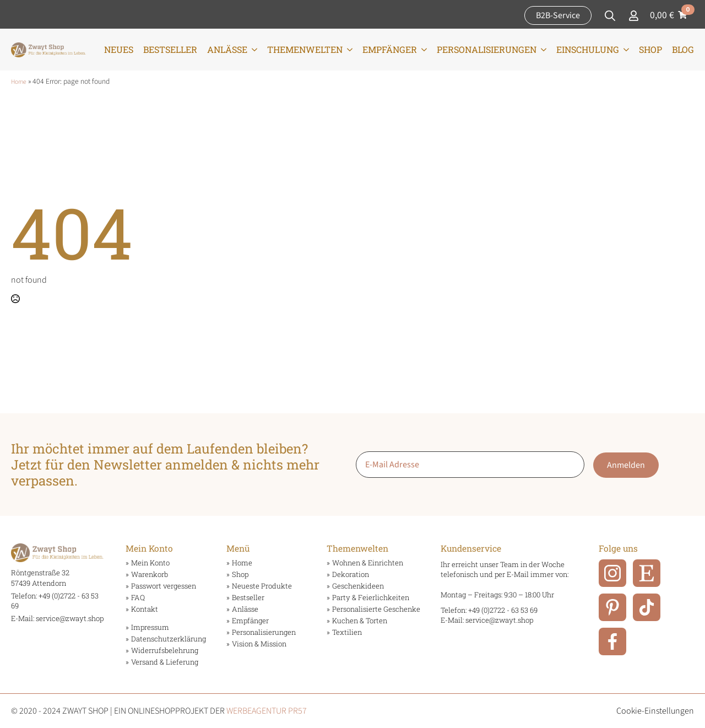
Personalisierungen (487, 49)
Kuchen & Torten (360, 621)
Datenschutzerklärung (168, 639)
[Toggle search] (610, 16)
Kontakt (145, 609)
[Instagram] (612, 573)
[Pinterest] (612, 607)
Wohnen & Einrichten (368, 563)
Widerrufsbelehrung (165, 651)
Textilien (347, 632)
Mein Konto (150, 563)
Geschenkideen (358, 586)
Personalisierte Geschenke (375, 609)
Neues (119, 49)
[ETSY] (647, 573)
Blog (683, 49)
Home (19, 82)
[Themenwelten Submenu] (348, 50)
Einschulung (588, 49)
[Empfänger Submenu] (422, 50)
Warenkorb (150, 575)
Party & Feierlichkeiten (371, 598)
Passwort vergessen (164, 586)
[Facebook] (612, 641)
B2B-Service (558, 15)
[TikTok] (647, 607)
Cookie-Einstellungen (655, 711)
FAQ (138, 598)
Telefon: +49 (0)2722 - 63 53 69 (489, 610)
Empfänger (390, 49)
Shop (650, 49)
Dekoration (351, 575)
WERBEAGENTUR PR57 (267, 711)
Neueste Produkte (262, 586)
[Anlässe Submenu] (252, 50)
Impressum (150, 627)
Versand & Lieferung (165, 662)
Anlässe (227, 49)
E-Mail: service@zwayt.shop (57, 618)
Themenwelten (305, 49)
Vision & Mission (259, 644)
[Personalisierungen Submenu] (541, 50)
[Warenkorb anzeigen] (671, 15)
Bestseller (170, 49)
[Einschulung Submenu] (624, 50)
